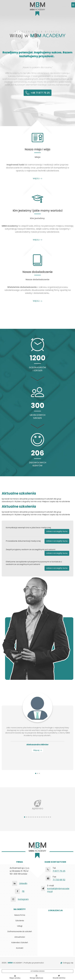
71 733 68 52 (59, 880)
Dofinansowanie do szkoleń (20, 931)
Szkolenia (20, 921)
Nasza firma (20, 915)
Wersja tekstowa (36, 978)
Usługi (20, 926)
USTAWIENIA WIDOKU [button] (38, 971)
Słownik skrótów (59, 977)
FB (23, 891)
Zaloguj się (67, 963)
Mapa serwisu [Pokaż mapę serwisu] (15, 977)
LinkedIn (23, 883)
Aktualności (20, 937)
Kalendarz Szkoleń (20, 943)
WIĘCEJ (37, 179)
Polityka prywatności (34, 963)
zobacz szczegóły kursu (57, 531)
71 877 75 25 (59, 871)
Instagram (23, 899)
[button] (3, 63)
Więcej (37, 750)
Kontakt (20, 948)
